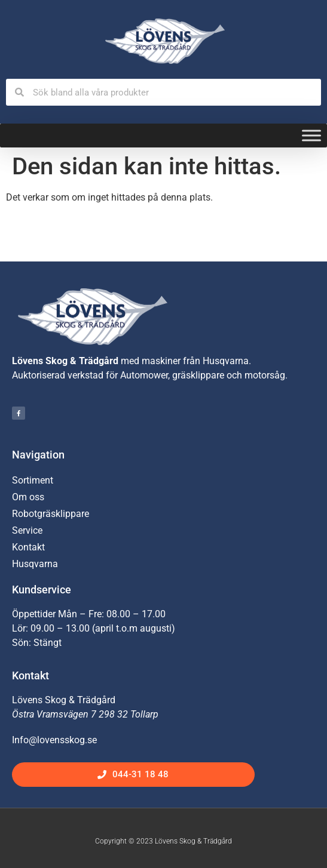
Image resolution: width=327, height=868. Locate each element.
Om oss (28, 497)
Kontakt (28, 547)
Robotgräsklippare (51, 514)
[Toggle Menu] (311, 136)
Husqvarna (35, 564)
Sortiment (33, 480)
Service (27, 530)
